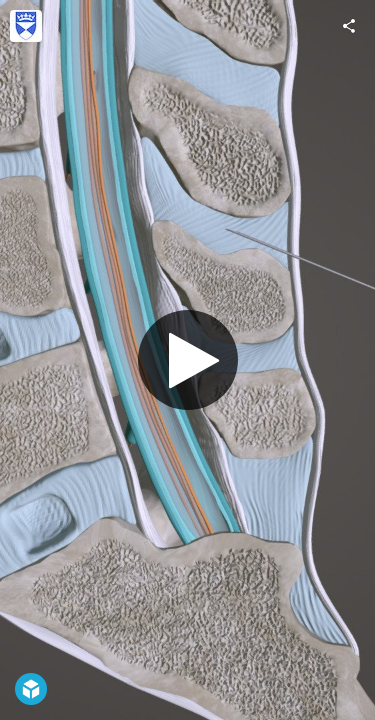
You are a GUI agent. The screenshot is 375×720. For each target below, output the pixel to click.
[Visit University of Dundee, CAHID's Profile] (26, 26)
